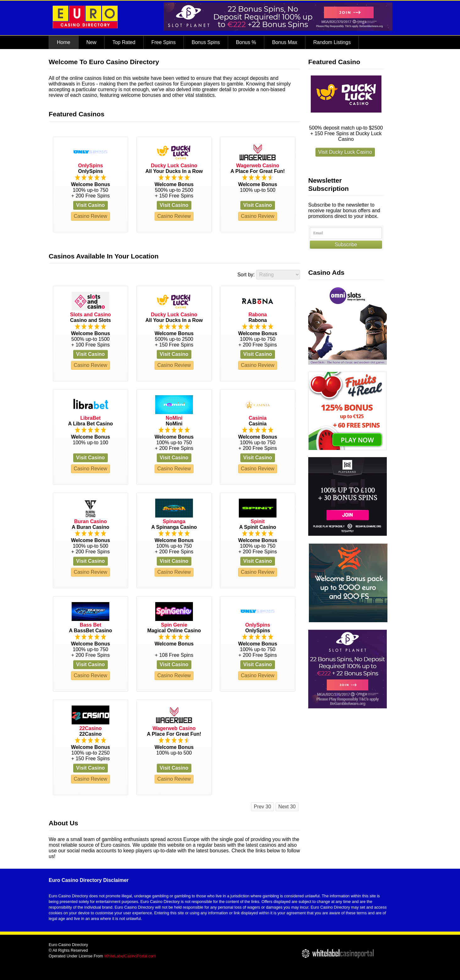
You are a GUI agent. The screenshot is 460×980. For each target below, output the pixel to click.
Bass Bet (90, 625)
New (91, 42)
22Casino (90, 728)
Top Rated (124, 42)
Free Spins (164, 42)
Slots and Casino (90, 315)
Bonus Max (285, 42)
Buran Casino (90, 521)
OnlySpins (90, 166)
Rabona (258, 315)
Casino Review (91, 216)
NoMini (174, 418)
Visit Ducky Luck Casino (345, 152)
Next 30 (287, 807)
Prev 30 (263, 807)
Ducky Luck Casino (174, 166)
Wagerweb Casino (257, 166)
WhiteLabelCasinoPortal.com (130, 956)
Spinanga (174, 521)
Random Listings (332, 42)
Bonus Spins (206, 42)
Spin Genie (174, 625)
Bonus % (246, 42)
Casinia (258, 418)
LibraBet (91, 418)
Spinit (258, 521)
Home (64, 42)
